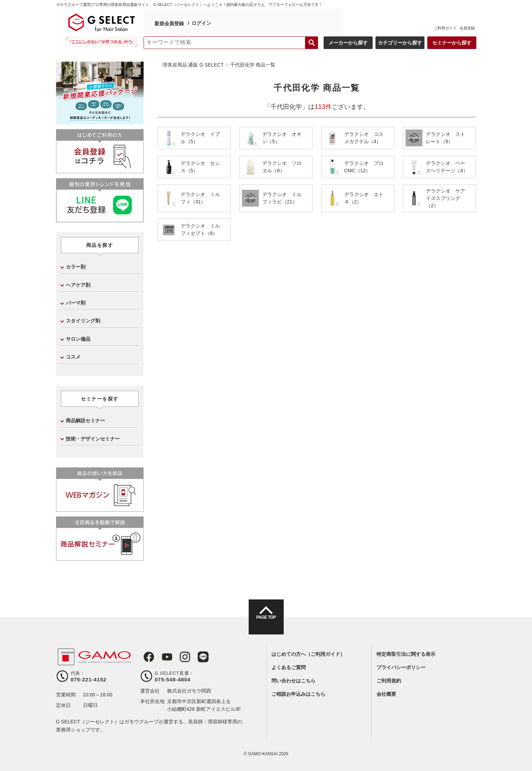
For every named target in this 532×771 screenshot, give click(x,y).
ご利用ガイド (445, 28)
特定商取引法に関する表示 (406, 654)
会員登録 (467, 28)
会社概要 (386, 694)
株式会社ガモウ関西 (189, 691)
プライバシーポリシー (401, 667)
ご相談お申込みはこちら (298, 694)
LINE (194, 657)
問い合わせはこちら (293, 681)
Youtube (162, 657)
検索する (312, 43)
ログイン (201, 22)
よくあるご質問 (289, 667)
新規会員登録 (169, 22)
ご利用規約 (389, 681)
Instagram (178, 657)
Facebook (146, 657)
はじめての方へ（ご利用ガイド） (308, 654)
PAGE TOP (266, 623)
